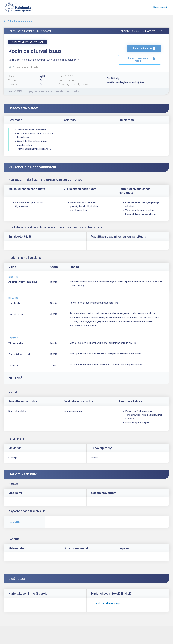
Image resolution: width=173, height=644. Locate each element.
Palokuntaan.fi (161, 7)
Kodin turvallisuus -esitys (108, 603)
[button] (28, 42)
